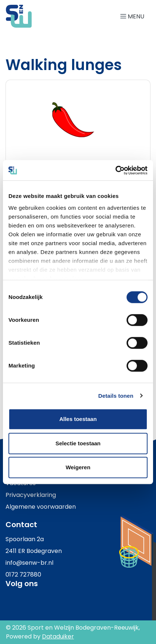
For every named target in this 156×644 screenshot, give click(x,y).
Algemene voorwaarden (41, 507)
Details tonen (116, 396)
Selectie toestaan (78, 443)
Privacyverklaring (31, 495)
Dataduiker (58, 636)
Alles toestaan (78, 419)
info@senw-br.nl (29, 563)
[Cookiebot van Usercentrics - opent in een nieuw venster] (115, 170)
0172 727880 (23, 575)
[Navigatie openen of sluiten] (134, 16)
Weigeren (78, 467)
